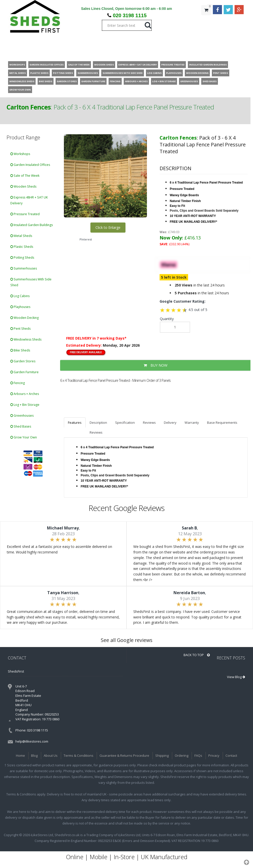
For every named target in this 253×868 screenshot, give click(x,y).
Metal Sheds (21, 236)
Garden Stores (23, 361)
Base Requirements (222, 422)
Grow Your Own (24, 437)
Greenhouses (22, 416)
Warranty (192, 422)
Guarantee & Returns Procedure (124, 755)
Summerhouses (24, 268)
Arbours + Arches (25, 394)
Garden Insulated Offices (30, 165)
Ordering (182, 755)
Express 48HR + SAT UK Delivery (29, 200)
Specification (125, 422)
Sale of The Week (25, 176)
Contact (231, 755)
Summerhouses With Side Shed (31, 282)
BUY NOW (156, 365)
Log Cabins (20, 296)
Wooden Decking (24, 318)
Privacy (214, 755)
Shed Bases (21, 426)
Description (98, 422)
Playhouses (20, 307)
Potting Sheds (22, 258)
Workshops (20, 154)
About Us (51, 755)
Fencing (18, 383)
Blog (34, 755)
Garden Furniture (24, 372)
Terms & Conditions (79, 755)
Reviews (149, 422)
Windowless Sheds (26, 339)
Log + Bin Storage (25, 405)
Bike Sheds (20, 350)
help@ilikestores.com (32, 741)
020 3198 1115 (130, 15)
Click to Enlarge (108, 227)
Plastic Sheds (22, 247)
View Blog (236, 677)
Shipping (162, 755)
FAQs (198, 755)
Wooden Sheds (23, 186)
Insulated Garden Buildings (32, 225)
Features (75, 422)
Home (20, 755)
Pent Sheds (20, 329)
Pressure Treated (25, 214)
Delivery (170, 422)
